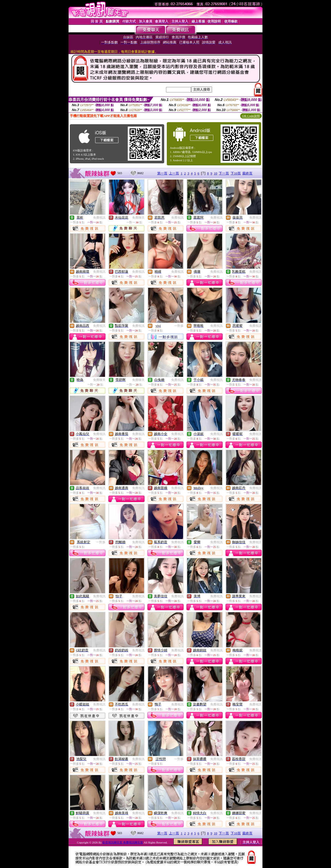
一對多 (179, 326)
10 (216, 173)
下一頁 (224, 173)
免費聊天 (138, 218)
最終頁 (247, 173)
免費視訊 (99, 218)
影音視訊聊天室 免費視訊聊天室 (123, 842)
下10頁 (236, 173)
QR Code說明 (251, 116)
